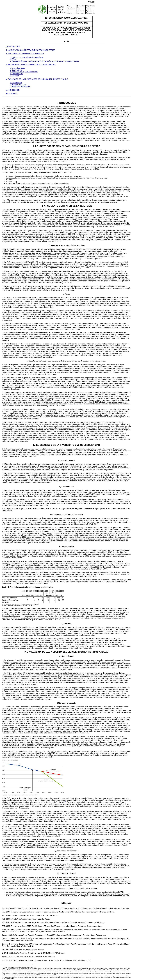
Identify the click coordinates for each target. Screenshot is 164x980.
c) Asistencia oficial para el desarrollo (24, 72)
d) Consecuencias (17, 74)
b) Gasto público (16, 70)
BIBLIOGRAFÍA (12, 94)
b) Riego (13, 59)
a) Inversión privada (17, 68)
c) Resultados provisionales (20, 86)
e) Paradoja (14, 76)
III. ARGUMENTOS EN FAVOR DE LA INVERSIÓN (25, 54)
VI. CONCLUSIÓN (13, 90)
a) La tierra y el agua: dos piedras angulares (26, 57)
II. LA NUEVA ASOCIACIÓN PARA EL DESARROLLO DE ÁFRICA (30, 50)
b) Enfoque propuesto (18, 85)
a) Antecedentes (16, 83)
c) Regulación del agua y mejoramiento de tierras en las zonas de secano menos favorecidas (45, 61)
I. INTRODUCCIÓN (13, 47)
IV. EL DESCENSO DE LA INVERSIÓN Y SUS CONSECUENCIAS (31, 65)
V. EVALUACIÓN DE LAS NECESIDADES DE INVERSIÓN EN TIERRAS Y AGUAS (37, 79)
